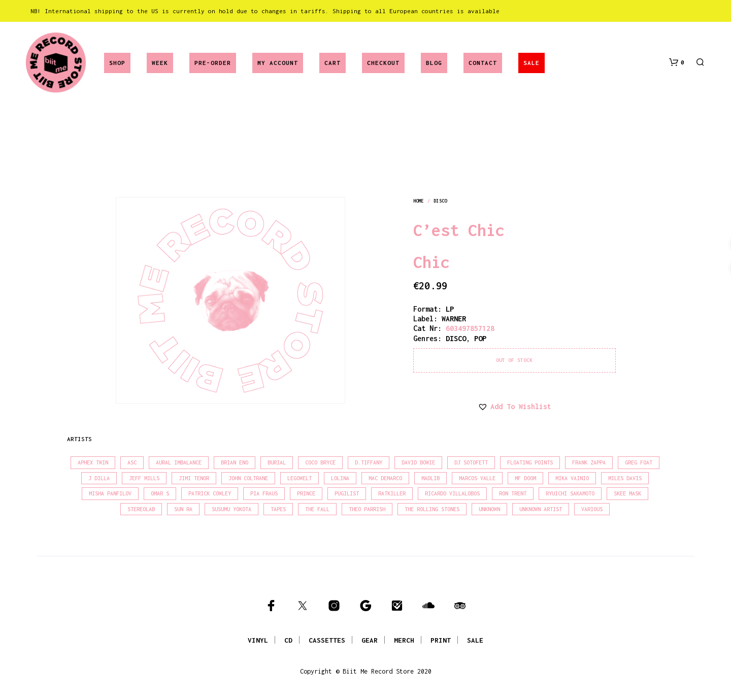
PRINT (441, 640)
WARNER (454, 319)
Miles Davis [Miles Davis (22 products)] (625, 478)
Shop (117, 63)
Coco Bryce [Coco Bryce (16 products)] (320, 462)
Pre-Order (213, 63)
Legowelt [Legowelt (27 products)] (300, 478)
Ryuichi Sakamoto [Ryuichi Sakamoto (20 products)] (570, 493)
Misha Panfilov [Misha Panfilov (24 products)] (110, 493)
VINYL (258, 640)
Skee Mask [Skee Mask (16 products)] (627, 493)
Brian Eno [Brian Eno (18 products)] (235, 462)
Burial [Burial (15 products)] (277, 462)
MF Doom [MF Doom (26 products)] (525, 478)
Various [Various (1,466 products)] (592, 509)
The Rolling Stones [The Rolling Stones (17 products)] (432, 509)
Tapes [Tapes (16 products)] (278, 509)
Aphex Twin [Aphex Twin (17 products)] (93, 462)
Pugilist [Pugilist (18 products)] (347, 493)
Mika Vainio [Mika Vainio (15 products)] (572, 478)
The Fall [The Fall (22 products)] (317, 509)
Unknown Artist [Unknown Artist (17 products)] (541, 509)
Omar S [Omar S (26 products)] (160, 493)
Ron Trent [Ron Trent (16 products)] (513, 493)
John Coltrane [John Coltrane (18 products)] (248, 478)
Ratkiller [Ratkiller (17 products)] (392, 493)
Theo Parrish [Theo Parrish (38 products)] (367, 509)
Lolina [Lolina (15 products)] (340, 478)
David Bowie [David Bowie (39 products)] (418, 462)
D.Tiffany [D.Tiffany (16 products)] (369, 462)
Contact (483, 63)
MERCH (404, 640)
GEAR (370, 640)
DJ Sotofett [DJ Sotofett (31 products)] (471, 462)
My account (278, 63)
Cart (333, 63)
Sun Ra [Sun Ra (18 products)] (183, 509)
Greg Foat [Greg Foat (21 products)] (639, 462)
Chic (431, 262)
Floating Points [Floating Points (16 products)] (530, 462)
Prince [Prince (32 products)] (306, 493)
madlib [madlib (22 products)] (430, 478)
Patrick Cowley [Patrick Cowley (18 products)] (210, 493)
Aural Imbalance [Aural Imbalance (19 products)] (179, 462)
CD (288, 640)
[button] (677, 62)
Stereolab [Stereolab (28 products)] (141, 509)
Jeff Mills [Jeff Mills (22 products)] (144, 478)
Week (160, 63)
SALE (531, 63)
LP (450, 309)
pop (480, 338)
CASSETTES (327, 640)
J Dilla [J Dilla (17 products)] (99, 478)
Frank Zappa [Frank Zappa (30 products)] (589, 462)
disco (440, 201)
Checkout (383, 63)
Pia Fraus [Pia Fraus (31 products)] (264, 493)
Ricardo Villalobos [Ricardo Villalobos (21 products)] (452, 493)
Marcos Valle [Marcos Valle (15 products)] (477, 478)
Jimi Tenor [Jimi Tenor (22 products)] (194, 478)
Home (418, 201)
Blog (434, 63)
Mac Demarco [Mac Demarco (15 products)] (385, 478)
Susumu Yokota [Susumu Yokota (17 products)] (231, 509)
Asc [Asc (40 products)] (132, 462)
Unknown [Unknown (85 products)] (489, 509)
